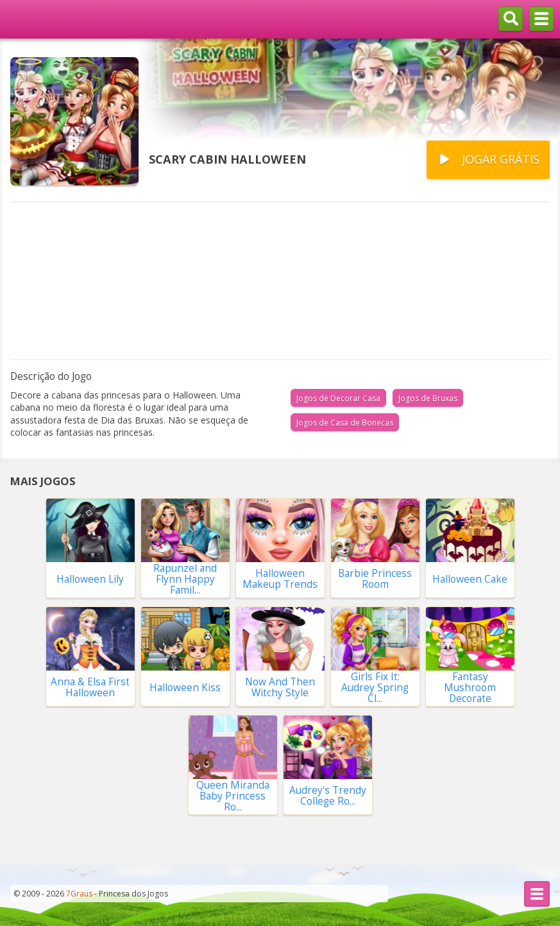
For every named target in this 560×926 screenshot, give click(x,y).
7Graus (79, 894)
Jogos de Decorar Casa (338, 398)
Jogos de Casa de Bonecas (345, 423)
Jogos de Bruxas (428, 398)
